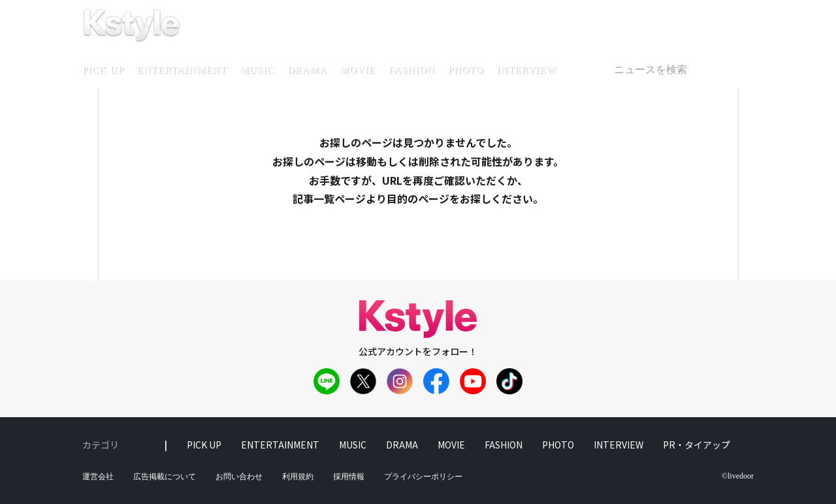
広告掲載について (165, 477)
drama (307, 70)
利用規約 (298, 477)
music (258, 70)
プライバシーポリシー (423, 477)
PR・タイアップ (697, 445)
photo (466, 70)
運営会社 (98, 477)
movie (358, 70)
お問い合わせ (239, 477)
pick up (103, 70)
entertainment (182, 70)
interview (527, 70)
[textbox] (678, 70)
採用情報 (349, 477)
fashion (412, 70)
